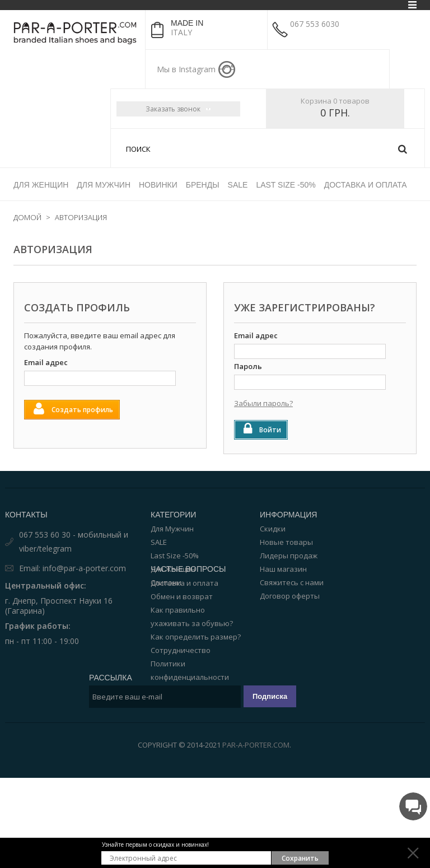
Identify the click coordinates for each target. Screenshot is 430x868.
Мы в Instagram (186, 69)
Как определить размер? (196, 685)
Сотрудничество (181, 699)
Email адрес (46, 362)
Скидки (273, 529)
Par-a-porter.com (256, 835)
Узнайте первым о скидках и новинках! (155, 844)
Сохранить (300, 858)
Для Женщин (173, 569)
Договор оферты (290, 596)
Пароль (248, 366)
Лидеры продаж (289, 556)
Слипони (166, 582)
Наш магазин (283, 569)
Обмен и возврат (182, 645)
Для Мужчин (172, 529)
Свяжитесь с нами (292, 582)
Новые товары (286, 542)
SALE (159, 542)
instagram (227, 69)
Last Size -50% (175, 556)
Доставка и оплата (184, 632)
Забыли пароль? (263, 403)
